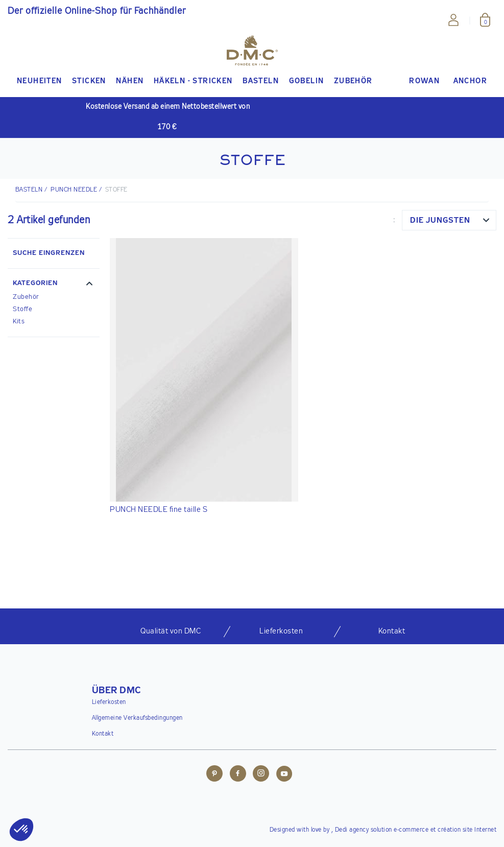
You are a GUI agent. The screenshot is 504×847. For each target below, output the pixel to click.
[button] (54, 285)
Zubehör (26, 297)
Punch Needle (74, 190)
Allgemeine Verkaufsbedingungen (137, 718)
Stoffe (22, 309)
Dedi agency (352, 830)
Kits (19, 322)
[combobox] (449, 220)
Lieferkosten (109, 702)
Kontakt (103, 734)
